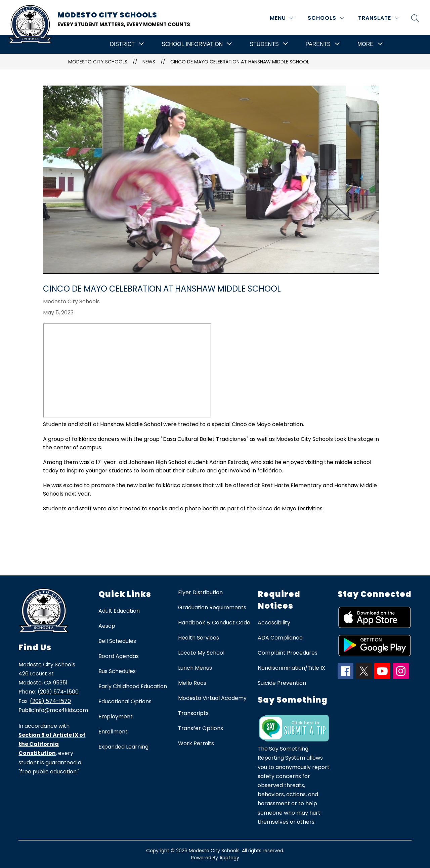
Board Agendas (119, 656)
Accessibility (274, 623)
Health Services (199, 638)
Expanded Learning (123, 747)
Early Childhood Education (133, 686)
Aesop (107, 626)
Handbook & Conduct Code (214, 623)
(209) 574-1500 (58, 692)
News (149, 62)
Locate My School (201, 653)
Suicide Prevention (282, 683)
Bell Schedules (117, 641)
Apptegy (229, 858)
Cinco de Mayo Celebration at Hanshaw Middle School (240, 62)
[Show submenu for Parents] (318, 44)
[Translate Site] (378, 18)
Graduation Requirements (212, 607)
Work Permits (196, 743)
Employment (116, 717)
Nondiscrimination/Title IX (291, 668)
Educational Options (125, 701)
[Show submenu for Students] (264, 44)
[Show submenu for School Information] (192, 44)
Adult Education (119, 611)
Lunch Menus (195, 668)
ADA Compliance (280, 638)
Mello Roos (192, 683)
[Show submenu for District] (122, 44)
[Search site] (415, 18)
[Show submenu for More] (365, 44)
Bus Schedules (117, 671)
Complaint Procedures (288, 653)
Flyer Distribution (200, 592)
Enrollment (113, 732)
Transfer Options (201, 728)
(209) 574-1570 (50, 701)
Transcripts (193, 713)
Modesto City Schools (98, 62)
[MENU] (282, 18)
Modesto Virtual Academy (212, 698)
